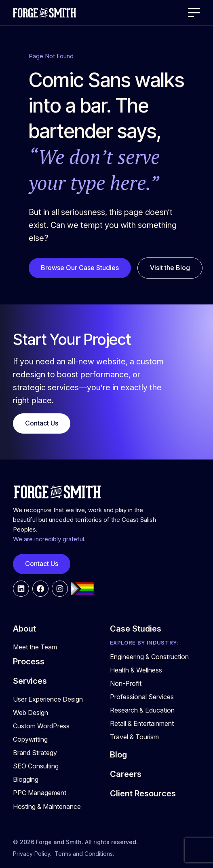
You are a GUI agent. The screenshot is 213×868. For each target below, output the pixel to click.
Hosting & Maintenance (47, 806)
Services (30, 681)
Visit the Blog (170, 268)
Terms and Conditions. (84, 854)
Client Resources (143, 794)
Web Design (31, 713)
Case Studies (136, 629)
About (24, 629)
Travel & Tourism (134, 737)
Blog (118, 755)
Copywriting (30, 739)
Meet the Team (35, 647)
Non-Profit (126, 683)
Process (29, 662)
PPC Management (40, 793)
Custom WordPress (41, 726)
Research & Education (142, 710)
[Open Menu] (194, 13)
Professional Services (142, 697)
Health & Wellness (136, 670)
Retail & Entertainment (142, 723)
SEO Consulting (36, 766)
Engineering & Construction (149, 657)
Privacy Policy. (32, 854)
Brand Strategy (35, 753)
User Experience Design (48, 699)
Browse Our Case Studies (80, 268)
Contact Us (42, 423)
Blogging (26, 779)
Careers (126, 774)
